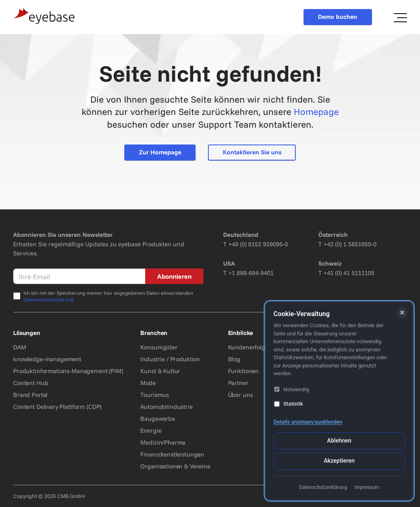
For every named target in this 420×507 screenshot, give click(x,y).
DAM (20, 347)
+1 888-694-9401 (251, 273)
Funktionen (244, 371)
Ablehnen (339, 440)
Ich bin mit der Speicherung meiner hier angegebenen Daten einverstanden (108, 296)
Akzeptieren (339, 461)
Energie (151, 430)
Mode (148, 383)
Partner (238, 383)
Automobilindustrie (166, 407)
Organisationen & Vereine (175, 466)
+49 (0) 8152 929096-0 (258, 244)
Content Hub (31, 383)
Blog (234, 359)
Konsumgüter (159, 347)
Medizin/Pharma (163, 442)
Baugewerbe (158, 419)
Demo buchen (338, 17)
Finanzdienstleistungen (172, 454)
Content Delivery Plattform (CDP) (57, 407)
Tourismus (155, 395)
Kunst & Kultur (160, 371)
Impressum (367, 487)
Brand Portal (30, 395)
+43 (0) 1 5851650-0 (350, 244)
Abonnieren (174, 276)
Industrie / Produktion (170, 359)
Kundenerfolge (248, 347)
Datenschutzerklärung (48, 299)
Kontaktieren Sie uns (252, 152)
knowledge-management (47, 359)
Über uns (241, 395)
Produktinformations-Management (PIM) (68, 371)
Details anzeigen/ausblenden (308, 422)
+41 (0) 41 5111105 (349, 273)
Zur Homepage (160, 152)
